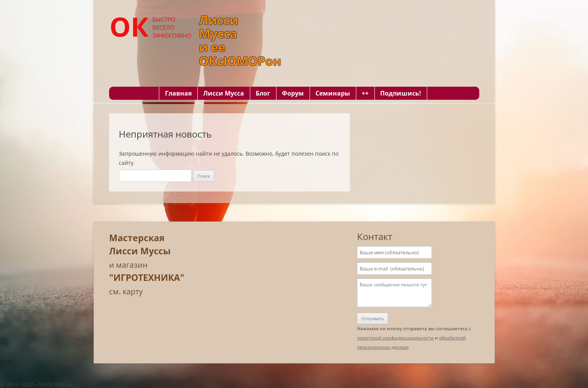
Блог (263, 93)
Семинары (333, 93)
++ (365, 93)
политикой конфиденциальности (395, 338)
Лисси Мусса (224, 93)
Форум (293, 93)
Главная (178, 93)
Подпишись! (401, 93)
